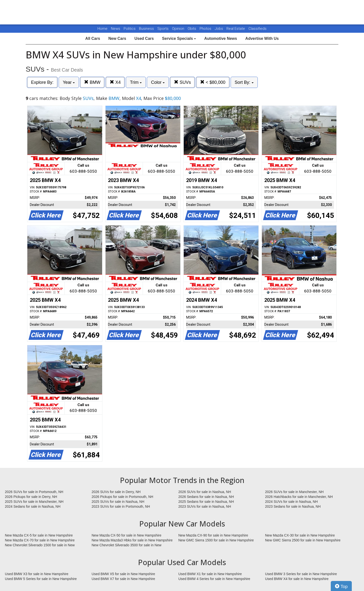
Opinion (179, 29)
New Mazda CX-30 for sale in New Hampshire (300, 535)
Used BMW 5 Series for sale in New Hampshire (41, 579)
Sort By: (244, 82)
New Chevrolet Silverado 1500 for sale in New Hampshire (40, 545)
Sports (163, 29)
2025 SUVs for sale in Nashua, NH (118, 502)
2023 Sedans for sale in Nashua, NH (293, 506)
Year (69, 82)
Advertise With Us (262, 38)
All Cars (93, 38)
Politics (130, 29)
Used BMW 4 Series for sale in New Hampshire (214, 579)
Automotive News (221, 38)
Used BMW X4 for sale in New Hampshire (297, 579)
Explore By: (42, 82)
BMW (92, 82)
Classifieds (257, 29)
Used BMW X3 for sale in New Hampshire (37, 574)
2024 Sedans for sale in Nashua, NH (33, 506)
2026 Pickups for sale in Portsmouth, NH (122, 497)
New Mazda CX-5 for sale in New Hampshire (39, 535)
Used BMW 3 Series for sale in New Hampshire (301, 574)
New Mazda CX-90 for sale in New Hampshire (213, 535)
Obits (192, 29)
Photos (206, 29)
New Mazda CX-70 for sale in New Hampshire (40, 540)
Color (158, 82)
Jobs (219, 29)
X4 (115, 82)
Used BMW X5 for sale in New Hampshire (123, 574)
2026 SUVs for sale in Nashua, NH (205, 492)
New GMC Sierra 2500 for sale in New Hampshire (303, 540)
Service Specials (179, 38)
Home (102, 29)
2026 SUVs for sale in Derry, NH (116, 492)
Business (147, 29)
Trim (136, 82)
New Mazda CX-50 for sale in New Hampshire (127, 535)
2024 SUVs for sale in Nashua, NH (291, 502)
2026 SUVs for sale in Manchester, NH (294, 492)
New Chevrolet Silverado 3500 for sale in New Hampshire (127, 545)
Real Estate (236, 29)
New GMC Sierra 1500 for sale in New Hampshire (216, 540)
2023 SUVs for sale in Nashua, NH (205, 506)
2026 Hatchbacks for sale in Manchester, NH (299, 497)
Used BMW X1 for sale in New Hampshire (210, 574)
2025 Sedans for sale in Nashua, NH (206, 502)
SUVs (182, 82)
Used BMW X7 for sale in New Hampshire (123, 579)
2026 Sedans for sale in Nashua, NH (206, 497)
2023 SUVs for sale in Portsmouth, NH (121, 506)
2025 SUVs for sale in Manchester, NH (34, 502)
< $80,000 (213, 82)
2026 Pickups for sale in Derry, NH (31, 497)
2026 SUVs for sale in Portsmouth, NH (34, 492)
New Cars (117, 38)
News (116, 29)
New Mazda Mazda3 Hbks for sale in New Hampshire (132, 540)
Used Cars (144, 38)
